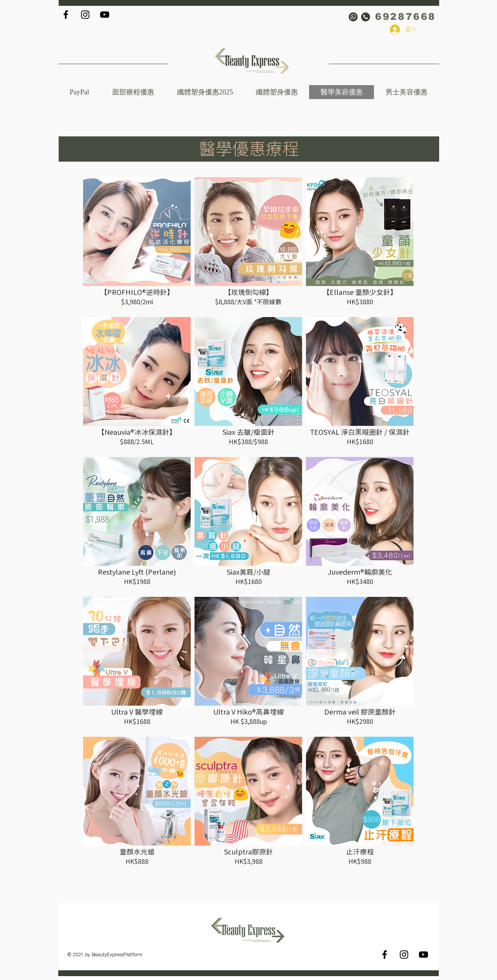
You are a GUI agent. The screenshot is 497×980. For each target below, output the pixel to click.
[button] (205, 92)
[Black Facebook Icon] (66, 15)
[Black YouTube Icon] (105, 15)
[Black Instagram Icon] (85, 15)
